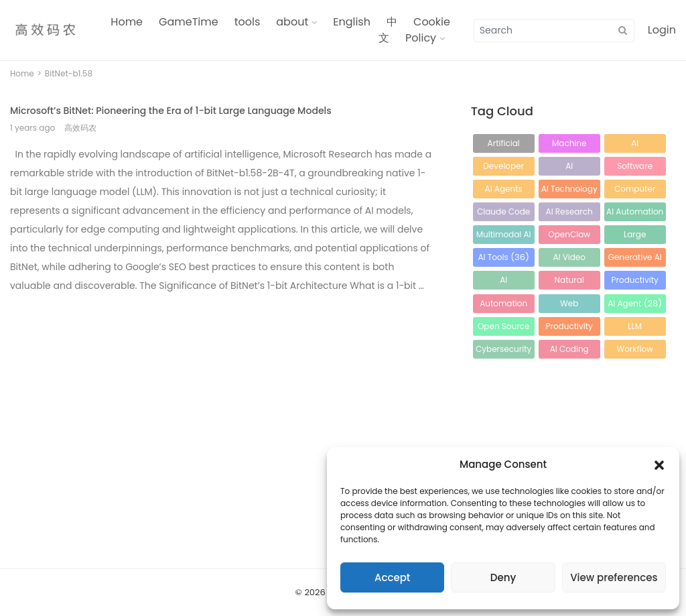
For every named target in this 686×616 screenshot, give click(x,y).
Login (662, 30)
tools (248, 22)
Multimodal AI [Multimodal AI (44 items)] (504, 236)
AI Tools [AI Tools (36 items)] (503, 257)
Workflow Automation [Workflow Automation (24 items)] (635, 351)
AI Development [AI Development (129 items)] (635, 145)
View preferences (614, 577)
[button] (659, 465)
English (352, 22)
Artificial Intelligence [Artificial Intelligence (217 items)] (503, 145)
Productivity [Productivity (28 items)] (569, 328)
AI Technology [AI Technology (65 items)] (569, 191)
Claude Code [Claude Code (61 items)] (503, 213)
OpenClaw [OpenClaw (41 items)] (569, 236)
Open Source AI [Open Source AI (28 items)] (503, 328)
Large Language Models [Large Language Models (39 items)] (635, 236)
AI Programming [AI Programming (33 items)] (503, 282)
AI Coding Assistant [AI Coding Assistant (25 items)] (569, 351)
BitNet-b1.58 (69, 73)
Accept (392, 577)
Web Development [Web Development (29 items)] (569, 305)
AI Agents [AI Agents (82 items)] (504, 191)
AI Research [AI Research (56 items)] (569, 213)
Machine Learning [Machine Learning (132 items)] (569, 145)
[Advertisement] (224, 399)
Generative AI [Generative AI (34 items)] (635, 259)
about (292, 22)
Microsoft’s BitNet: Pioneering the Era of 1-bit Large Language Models (171, 111)
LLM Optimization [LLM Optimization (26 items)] (634, 328)
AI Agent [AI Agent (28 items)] (635, 303)
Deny (503, 577)
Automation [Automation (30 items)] (503, 305)
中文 (388, 30)
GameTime (189, 22)
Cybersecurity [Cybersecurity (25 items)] (503, 351)
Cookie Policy (428, 30)
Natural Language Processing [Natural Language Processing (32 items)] (569, 282)
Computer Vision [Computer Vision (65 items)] (635, 191)
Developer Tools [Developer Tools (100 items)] (503, 168)
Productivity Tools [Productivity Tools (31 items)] (635, 282)
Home (127, 22)
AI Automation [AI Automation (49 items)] (635, 213)
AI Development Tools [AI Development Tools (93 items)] (569, 168)
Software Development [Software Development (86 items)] (635, 168)
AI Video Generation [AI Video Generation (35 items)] (569, 259)
